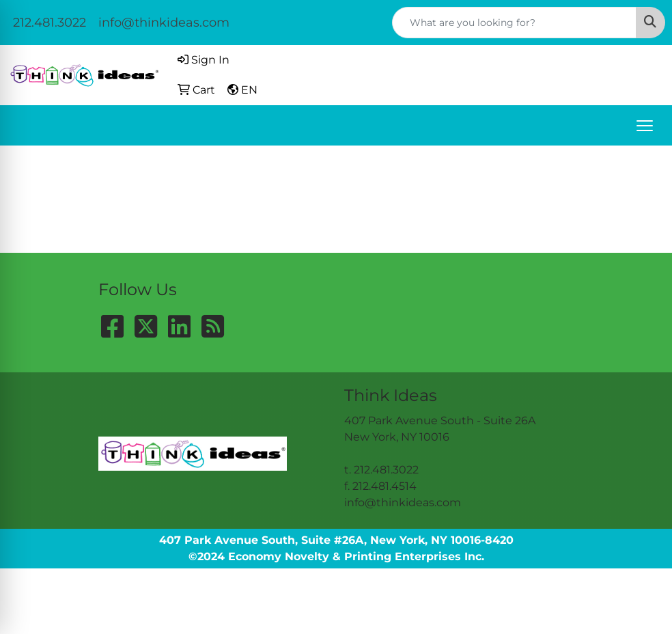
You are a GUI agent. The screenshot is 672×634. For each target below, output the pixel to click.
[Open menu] (645, 126)
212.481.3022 (50, 23)
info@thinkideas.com (164, 23)
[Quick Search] (514, 23)
